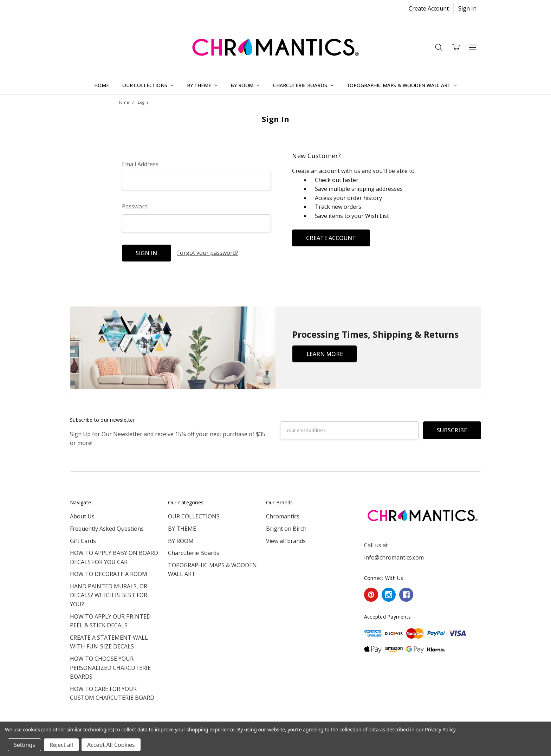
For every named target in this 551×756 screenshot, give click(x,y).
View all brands (286, 541)
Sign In (467, 8)
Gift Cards (83, 541)
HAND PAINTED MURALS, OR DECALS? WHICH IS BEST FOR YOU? (109, 595)
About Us (82, 516)
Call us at (376, 545)
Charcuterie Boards (303, 85)
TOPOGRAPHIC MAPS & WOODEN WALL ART (402, 85)
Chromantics (283, 516)
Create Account (429, 8)
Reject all (61, 745)
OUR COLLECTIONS (148, 85)
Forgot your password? (208, 253)
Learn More (325, 354)
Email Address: (141, 164)
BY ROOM (245, 85)
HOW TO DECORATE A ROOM (109, 574)
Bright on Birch (286, 529)
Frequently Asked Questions (107, 529)
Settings (24, 745)
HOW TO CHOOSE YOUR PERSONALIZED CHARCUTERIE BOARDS (110, 668)
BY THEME (202, 85)
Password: (135, 206)
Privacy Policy (440, 729)
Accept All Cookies (111, 745)
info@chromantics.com (394, 557)
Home (101, 85)
